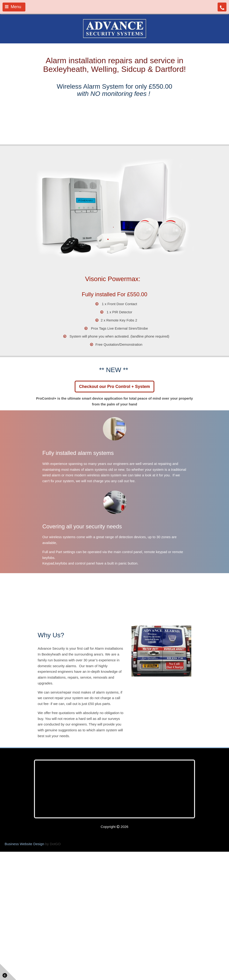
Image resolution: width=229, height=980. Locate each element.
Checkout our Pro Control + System (115, 442)
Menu (13, 7)
